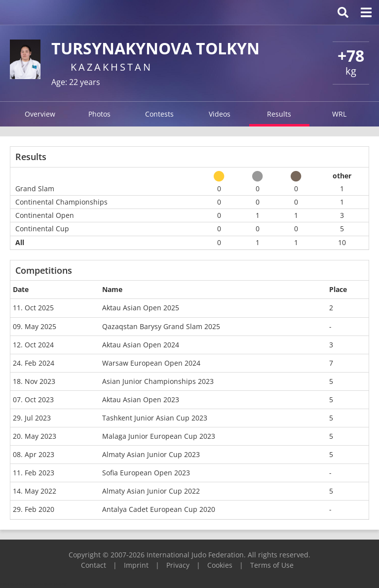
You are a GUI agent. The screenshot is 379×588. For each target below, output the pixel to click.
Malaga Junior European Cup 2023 (159, 436)
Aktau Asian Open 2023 (141, 399)
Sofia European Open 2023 (146, 473)
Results (279, 114)
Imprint (136, 565)
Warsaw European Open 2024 (151, 363)
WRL (339, 114)
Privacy (178, 565)
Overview (40, 114)
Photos (99, 114)
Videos (220, 114)
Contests (159, 114)
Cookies (220, 565)
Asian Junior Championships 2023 (158, 381)
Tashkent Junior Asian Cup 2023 (155, 418)
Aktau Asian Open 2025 (141, 308)
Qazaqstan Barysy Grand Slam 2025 (161, 326)
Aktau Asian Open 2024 (141, 345)
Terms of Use (272, 565)
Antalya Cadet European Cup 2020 (159, 509)
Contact (94, 565)
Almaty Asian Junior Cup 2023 (151, 454)
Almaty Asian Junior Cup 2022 (151, 491)
